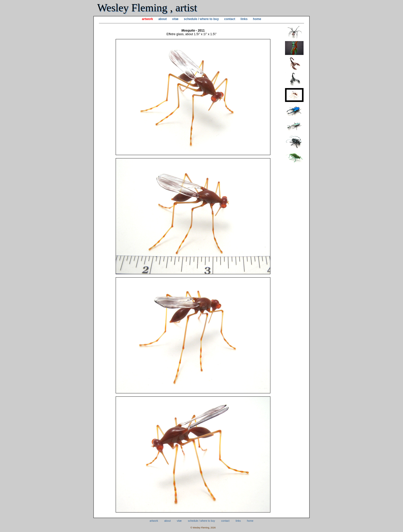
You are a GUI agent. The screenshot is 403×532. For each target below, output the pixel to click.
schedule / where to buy (201, 19)
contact (230, 19)
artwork (147, 19)
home (257, 19)
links (244, 19)
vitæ (175, 19)
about (163, 19)
